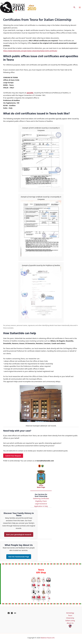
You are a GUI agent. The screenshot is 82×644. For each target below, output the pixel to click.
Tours (70, 615)
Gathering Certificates (41, 498)
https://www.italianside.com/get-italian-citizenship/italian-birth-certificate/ (30, 51)
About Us (70, 623)
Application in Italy (41, 506)
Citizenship (70, 618)
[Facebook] (9, 613)
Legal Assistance (41, 504)
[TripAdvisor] (15, 613)
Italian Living (70, 620)
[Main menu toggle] (80, 7)
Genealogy (70, 613)
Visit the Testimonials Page (19, 557)
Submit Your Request (13, 456)
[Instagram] (12, 613)
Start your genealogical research (19, 534)
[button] (74, 7)
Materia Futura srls (48, 638)
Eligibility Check (41, 501)
